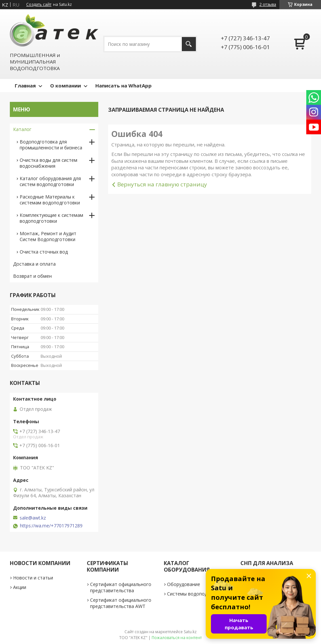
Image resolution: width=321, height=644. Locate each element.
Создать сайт (39, 5)
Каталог (22, 129)
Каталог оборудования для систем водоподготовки (50, 181)
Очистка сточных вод (44, 252)
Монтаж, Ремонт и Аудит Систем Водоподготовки (48, 236)
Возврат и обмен (32, 276)
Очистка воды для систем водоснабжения (48, 163)
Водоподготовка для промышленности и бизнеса (51, 145)
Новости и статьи (33, 578)
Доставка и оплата (34, 264)
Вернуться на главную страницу (162, 184)
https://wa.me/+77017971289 (51, 526)
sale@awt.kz (33, 518)
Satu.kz (190, 632)
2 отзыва (268, 4)
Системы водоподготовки (196, 594)
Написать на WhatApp (123, 85)
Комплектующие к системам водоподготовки (51, 218)
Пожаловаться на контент (177, 638)
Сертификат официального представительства (121, 587)
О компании (66, 85)
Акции (20, 587)
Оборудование (184, 584)
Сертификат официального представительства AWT (121, 603)
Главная (25, 85)
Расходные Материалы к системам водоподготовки (50, 200)
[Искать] (189, 44)
